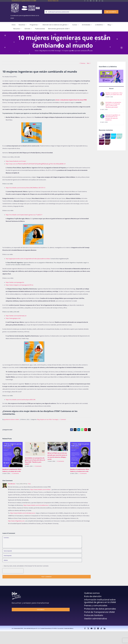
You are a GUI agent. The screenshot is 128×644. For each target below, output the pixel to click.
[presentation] (13, 571)
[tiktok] (100, 1)
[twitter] (88, 1)
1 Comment (63, 419)
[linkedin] (102, 1)
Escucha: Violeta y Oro (53, 1)
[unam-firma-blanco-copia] (16, 592)
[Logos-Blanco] (25, 4)
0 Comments (15, 473)
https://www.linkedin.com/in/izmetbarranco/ (36, 505)
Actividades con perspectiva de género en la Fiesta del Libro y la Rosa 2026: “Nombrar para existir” (113, 105)
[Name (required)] (42, 551)
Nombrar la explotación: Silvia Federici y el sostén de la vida (114, 94)
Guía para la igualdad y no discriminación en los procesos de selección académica (113, 117)
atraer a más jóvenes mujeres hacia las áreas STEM (71, 100)
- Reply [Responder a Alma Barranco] (29, 484)
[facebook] (85, 1)
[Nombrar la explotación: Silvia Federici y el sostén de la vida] (102, 93)
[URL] (42, 560)
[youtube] (91, 1)
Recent (111, 88)
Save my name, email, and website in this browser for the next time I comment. (26, 566)
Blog (38, 419)
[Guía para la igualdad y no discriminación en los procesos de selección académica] (102, 115)
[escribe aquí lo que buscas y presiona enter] (73, 12)
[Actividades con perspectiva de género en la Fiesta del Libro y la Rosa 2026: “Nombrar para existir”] (102, 103)
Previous (83, 63)
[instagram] (94, 1)
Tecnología (55, 419)
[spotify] (97, 1)
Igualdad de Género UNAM (11, 419)
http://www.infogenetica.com (16, 521)
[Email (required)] (42, 555)
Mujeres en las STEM (46, 419)
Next (88, 63)
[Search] (46, 12)
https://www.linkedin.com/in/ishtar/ (40, 489)
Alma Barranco (12, 484)
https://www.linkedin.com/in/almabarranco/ (23, 513)
